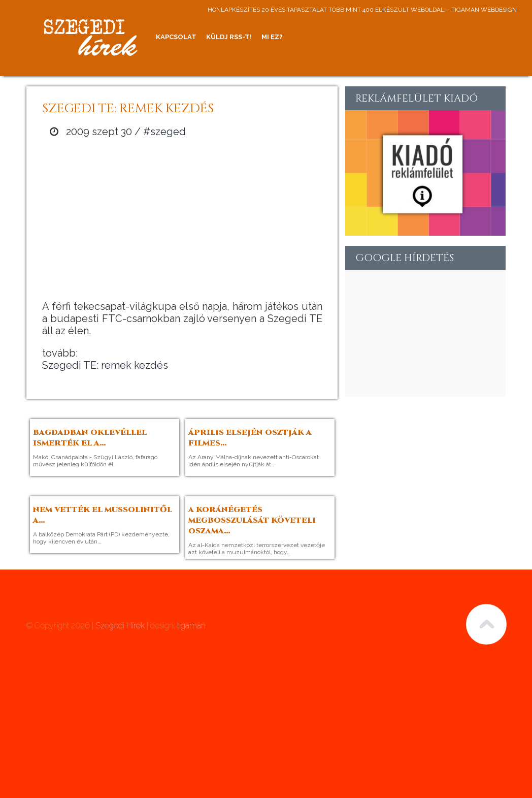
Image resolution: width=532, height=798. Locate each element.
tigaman (191, 626)
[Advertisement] (182, 219)
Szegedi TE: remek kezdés (105, 365)
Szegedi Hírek (120, 626)
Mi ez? (272, 37)
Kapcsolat (176, 37)
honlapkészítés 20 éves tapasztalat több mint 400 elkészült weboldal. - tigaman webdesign (362, 10)
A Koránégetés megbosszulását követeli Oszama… (252, 520)
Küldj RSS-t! (229, 37)
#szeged (164, 132)
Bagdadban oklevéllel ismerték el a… (90, 438)
